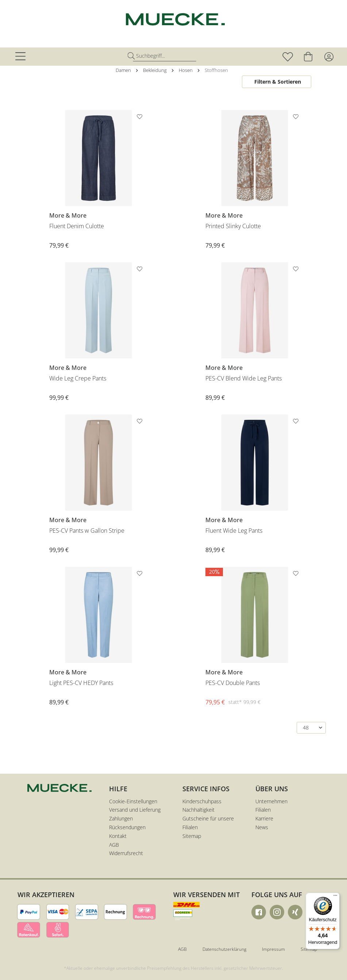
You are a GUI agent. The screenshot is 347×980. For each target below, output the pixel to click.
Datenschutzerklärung (224, 949)
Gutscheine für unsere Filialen (208, 823)
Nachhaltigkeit (198, 810)
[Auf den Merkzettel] (140, 118)
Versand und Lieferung (135, 810)
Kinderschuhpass (202, 801)
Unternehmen (271, 801)
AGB (114, 845)
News (262, 827)
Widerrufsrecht (126, 853)
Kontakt (118, 836)
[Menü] (335, 897)
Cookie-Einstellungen (133, 801)
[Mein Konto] (329, 57)
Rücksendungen (127, 827)
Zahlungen (121, 818)
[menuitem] (22, 57)
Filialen (263, 810)
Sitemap (192, 836)
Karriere (264, 818)
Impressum (273, 949)
